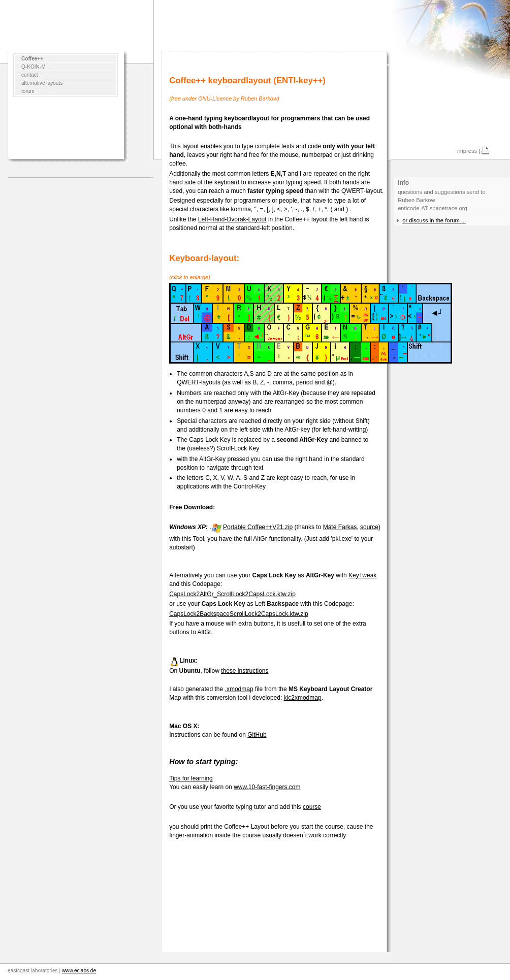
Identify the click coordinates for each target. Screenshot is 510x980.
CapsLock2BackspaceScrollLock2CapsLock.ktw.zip (238, 614)
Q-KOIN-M (34, 67)
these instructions (245, 671)
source (369, 527)
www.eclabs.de (79, 971)
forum (28, 91)
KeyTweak (362, 575)
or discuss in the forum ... (434, 220)
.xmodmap (239, 689)
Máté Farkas (340, 527)
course (312, 807)
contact (30, 75)
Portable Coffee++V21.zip (258, 527)
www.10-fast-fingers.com (267, 787)
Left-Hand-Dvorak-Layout (232, 219)
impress (467, 151)
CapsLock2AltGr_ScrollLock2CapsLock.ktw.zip (232, 594)
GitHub (257, 735)
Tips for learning (191, 778)
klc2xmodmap (303, 698)
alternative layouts (42, 83)
